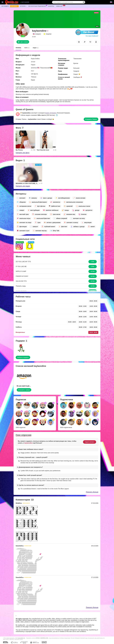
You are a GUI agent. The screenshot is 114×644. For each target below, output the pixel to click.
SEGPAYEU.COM (44, 638)
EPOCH (38, 638)
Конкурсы (51, 6)
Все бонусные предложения (38, 6)
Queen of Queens (51, 113)
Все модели (5, 6)
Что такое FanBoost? (92, 36)
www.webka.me (21, 638)
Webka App (60, 6)
